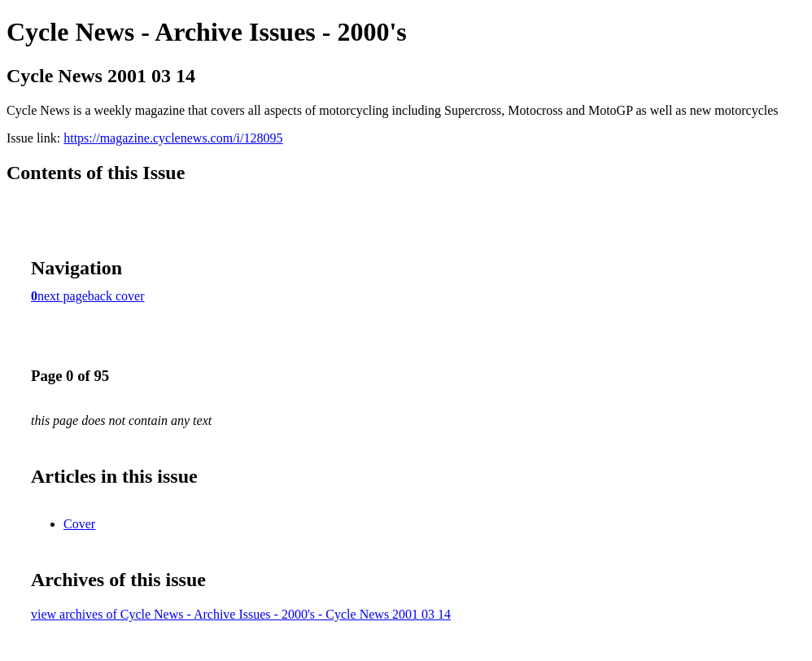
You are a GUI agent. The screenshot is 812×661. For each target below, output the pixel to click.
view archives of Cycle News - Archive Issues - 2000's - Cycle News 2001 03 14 (241, 614)
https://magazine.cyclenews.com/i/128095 (173, 138)
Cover (79, 524)
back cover (116, 296)
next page (63, 296)
